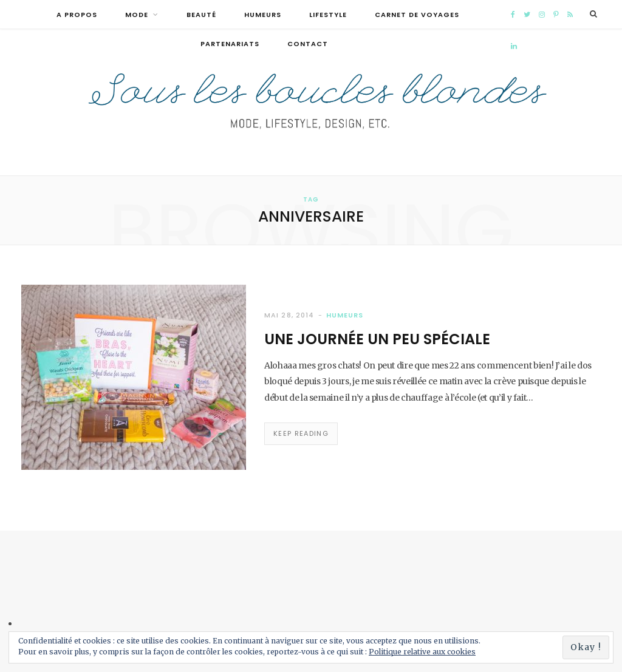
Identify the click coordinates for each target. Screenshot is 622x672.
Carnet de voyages (417, 15)
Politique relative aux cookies (422, 652)
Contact (308, 44)
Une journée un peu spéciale (377, 339)
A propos (77, 15)
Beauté (201, 15)
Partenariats (230, 44)
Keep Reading (301, 433)
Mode (137, 15)
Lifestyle (328, 15)
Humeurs (263, 15)
